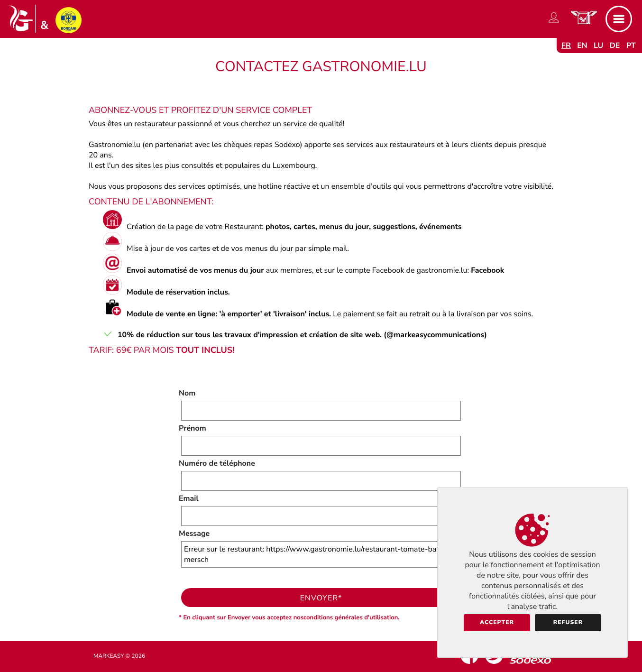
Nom (187, 393)
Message (194, 534)
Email (189, 498)
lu (598, 46)
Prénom (193, 428)
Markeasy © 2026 (119, 656)
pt (631, 46)
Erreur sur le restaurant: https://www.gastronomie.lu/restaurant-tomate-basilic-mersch (321, 554)
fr (566, 46)
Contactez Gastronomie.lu (321, 67)
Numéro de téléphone (217, 463)
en (582, 46)
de (615, 46)
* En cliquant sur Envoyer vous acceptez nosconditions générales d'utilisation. (289, 617)
